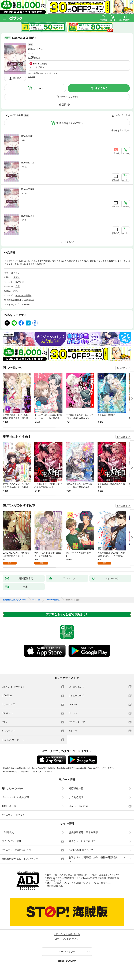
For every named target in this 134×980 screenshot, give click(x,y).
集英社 (17, 277)
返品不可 (31, 77)
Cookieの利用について (81, 850)
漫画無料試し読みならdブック (15, 600)
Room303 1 (27, 136)
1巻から (114, 130)
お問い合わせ (9, 806)
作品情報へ (65, 105)
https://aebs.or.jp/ (55, 886)
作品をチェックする (69, 97)
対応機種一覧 (76, 788)
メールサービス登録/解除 (16, 797)
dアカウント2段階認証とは (17, 850)
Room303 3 (27, 189)
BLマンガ (20, 282)
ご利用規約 (8, 832)
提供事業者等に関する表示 (83, 832)
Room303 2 (27, 163)
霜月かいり (33, 49)
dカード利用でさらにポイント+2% (42, 73)
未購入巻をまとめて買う (70, 123)
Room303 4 (27, 216)
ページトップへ (67, 952)
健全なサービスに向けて (82, 841)
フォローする (41, 49)
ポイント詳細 (36, 67)
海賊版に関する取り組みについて (20, 859)
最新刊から (125, 130)
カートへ (38, 88)
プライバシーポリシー (14, 841)
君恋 (18, 286)
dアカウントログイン (13, 815)
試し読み (17, 78)
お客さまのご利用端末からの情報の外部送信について (97, 859)
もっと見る (122, 368)
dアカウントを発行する (67, 934)
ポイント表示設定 (79, 806)
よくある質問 (76, 797)
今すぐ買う (101, 88)
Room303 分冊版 (23, 295)
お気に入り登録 (122, 115)
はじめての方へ (13, 788)
